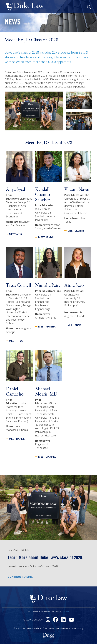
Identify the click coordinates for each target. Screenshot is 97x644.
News (13, 23)
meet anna (74, 325)
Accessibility (78, 628)
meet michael (47, 457)
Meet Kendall (47, 237)
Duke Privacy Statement (60, 628)
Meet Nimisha (47, 327)
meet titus (16, 341)
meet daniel (17, 439)
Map (67, 611)
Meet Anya (16, 234)
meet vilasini (76, 231)
